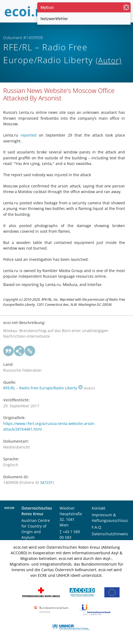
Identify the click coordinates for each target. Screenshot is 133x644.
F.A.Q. (97, 527)
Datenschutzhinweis (110, 534)
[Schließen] (126, 7)
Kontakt (99, 508)
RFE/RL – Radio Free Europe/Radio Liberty (43, 388)
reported (29, 135)
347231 (46, 482)
